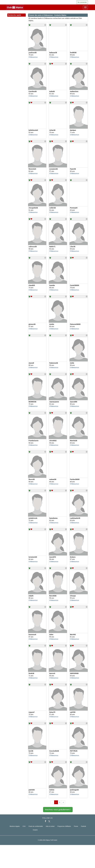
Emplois (35, 830)
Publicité (84, 826)
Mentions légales (15, 826)
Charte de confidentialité (36, 826)
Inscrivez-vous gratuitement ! (58, 810)
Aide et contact (50, 826)
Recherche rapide (17, 15)
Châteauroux (33, 57)
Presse (76, 826)
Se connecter (82, 2)
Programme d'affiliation (64, 826)
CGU (24, 826)
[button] (22, 18)
